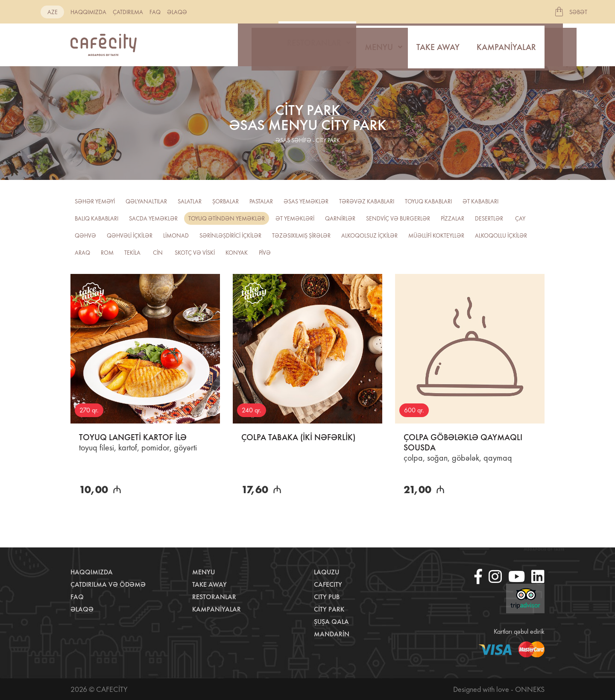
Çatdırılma (128, 12)
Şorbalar (225, 201)
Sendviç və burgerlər (398, 218)
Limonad (176, 235)
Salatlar (190, 201)
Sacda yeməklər (153, 218)
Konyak (237, 253)
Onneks (530, 689)
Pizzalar (452, 218)
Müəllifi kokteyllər (436, 235)
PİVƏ (265, 253)
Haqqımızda (88, 12)
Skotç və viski (195, 253)
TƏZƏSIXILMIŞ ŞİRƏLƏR (301, 235)
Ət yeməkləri (295, 218)
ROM (107, 253)
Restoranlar (314, 45)
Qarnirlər (340, 218)
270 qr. (89, 410)
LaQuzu (327, 572)
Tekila (132, 253)
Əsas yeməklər (306, 201)
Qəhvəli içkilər (130, 235)
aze (53, 12)
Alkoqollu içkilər (501, 235)
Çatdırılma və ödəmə (108, 584)
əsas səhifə (293, 140)
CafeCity (328, 584)
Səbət (578, 12)
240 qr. (252, 410)
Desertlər (489, 218)
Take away (438, 45)
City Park (329, 609)
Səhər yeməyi (95, 201)
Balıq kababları (97, 218)
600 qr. (414, 410)
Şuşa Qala (331, 622)
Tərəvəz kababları (367, 201)
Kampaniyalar (506, 45)
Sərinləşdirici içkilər (230, 235)
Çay (520, 218)
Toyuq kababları (428, 201)
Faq (155, 12)
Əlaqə (177, 12)
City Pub (327, 597)
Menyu (379, 45)
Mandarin (332, 634)
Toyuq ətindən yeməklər (227, 218)
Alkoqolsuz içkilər (369, 235)
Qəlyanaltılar (146, 201)
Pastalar (261, 201)
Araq (82, 253)
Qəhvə (85, 235)
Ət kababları (480, 201)
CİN (158, 253)
